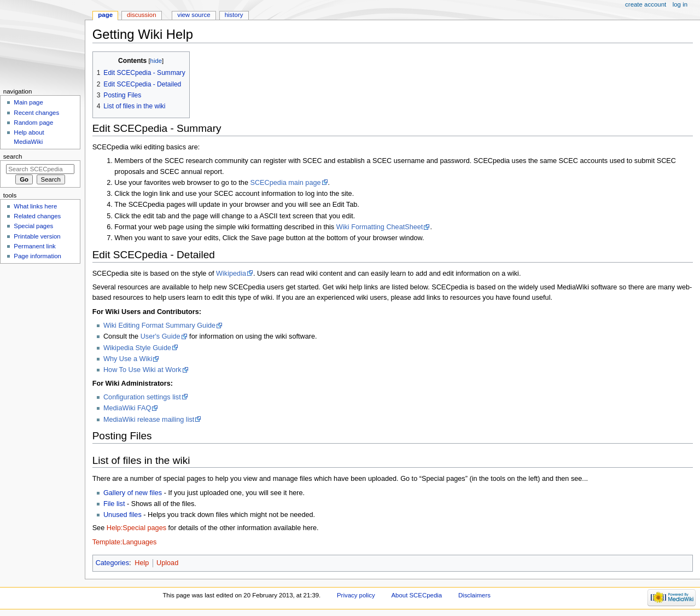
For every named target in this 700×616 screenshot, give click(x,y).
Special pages (33, 226)
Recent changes (36, 113)
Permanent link (34, 246)
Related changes (37, 216)
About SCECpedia (416, 595)
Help (142, 563)
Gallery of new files (133, 493)
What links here (35, 206)
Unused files (122, 515)
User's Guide (161, 336)
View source (194, 15)
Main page (28, 102)
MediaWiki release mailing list (149, 420)
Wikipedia (231, 274)
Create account (646, 4)
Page (105, 15)
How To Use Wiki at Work (142, 370)
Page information (37, 256)
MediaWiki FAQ (127, 408)
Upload (167, 563)
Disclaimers (474, 595)
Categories (112, 563)
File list (114, 504)
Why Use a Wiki (128, 359)
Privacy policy (356, 595)
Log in (680, 4)
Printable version (37, 236)
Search (13, 156)
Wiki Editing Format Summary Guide (159, 326)
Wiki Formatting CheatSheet (380, 227)
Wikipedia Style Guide (137, 348)
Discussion (141, 15)
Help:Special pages (136, 528)
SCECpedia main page (285, 183)
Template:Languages (125, 542)
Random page (33, 123)
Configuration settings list (142, 397)
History (234, 15)
